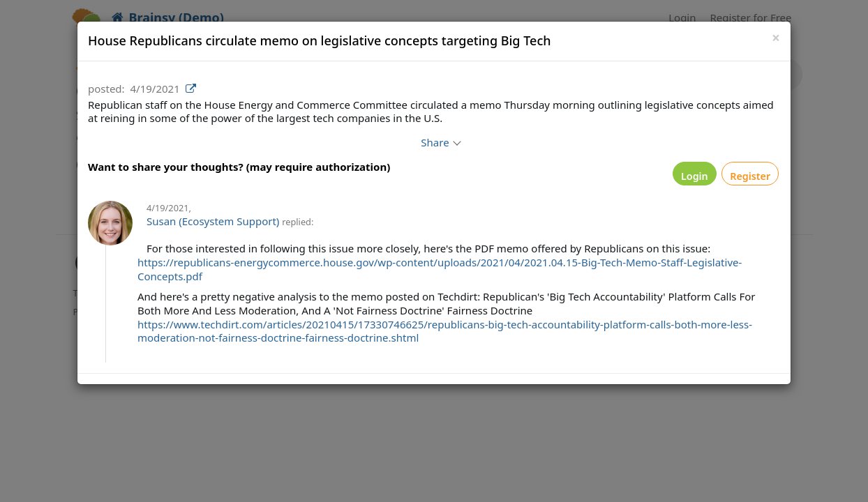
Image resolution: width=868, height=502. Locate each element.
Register (742, 177)
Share (440, 142)
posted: (106, 89)
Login (671, 177)
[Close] (776, 38)
